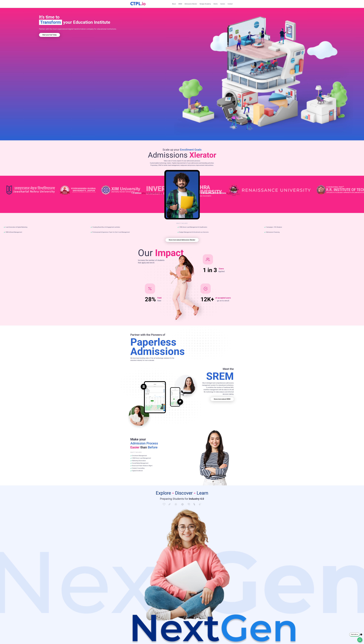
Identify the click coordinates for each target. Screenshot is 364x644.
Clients (216, 4)
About (174, 4)
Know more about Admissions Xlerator (182, 240)
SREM (180, 4)
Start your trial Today (49, 35)
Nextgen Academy (205, 4)
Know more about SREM (222, 399)
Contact (230, 4)
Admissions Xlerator (191, 4)
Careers (223, 4)
